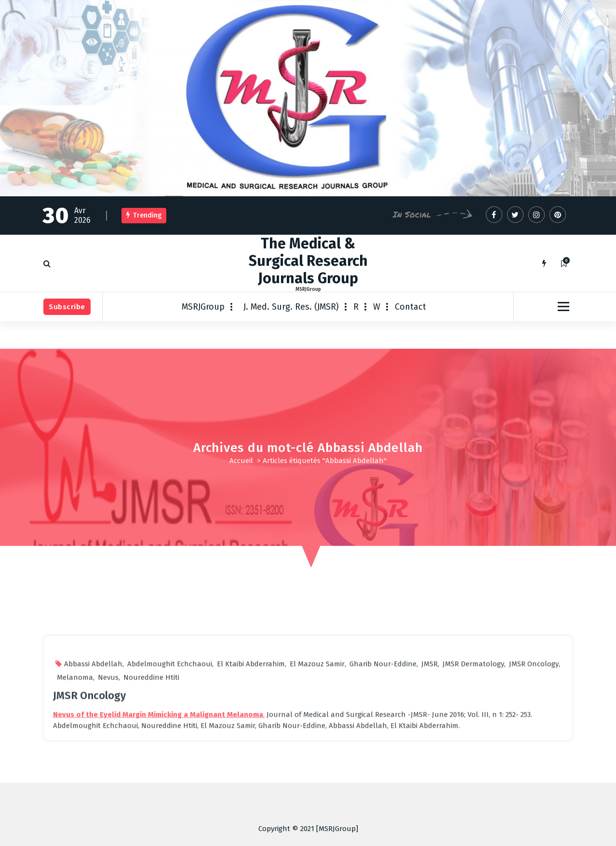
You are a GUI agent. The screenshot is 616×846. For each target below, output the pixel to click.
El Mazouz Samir (317, 807)
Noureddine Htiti (151, 821)
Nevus (108, 821)
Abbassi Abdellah (93, 807)
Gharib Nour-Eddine (383, 807)
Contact (410, 307)
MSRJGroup (203, 307)
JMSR (429, 807)
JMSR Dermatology (473, 807)
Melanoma (75, 821)
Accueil (241, 461)
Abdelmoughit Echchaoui (170, 807)
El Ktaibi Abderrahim (251, 807)
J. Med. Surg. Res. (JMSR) (291, 307)
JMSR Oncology (534, 807)
